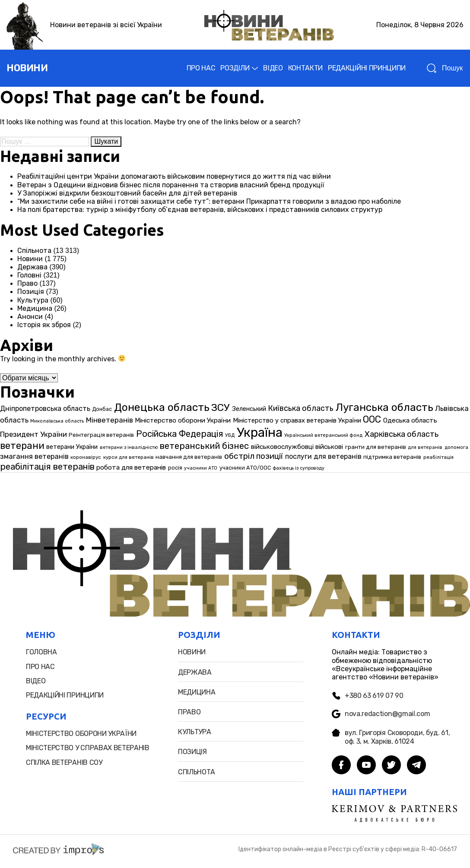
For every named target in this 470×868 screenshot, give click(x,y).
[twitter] (391, 766)
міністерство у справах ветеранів (88, 748)
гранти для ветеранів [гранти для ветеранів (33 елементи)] (376, 447)
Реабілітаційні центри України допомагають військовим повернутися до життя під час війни (174, 176)
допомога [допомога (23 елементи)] (456, 447)
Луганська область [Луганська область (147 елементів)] (384, 407)
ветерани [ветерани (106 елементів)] (22, 446)
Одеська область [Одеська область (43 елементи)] (410, 420)
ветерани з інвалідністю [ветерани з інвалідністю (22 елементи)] (129, 447)
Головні (29, 275)
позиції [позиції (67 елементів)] (270, 456)
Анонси (30, 317)
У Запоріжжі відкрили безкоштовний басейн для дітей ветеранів (127, 193)
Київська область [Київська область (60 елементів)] (301, 408)
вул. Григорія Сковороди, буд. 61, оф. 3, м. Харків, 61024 (391, 737)
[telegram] (416, 766)
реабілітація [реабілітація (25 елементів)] (438, 457)
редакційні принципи (65, 695)
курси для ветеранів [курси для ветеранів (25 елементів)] (129, 457)
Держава (32, 267)
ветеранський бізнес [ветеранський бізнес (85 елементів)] (204, 446)
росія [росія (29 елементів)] (175, 468)
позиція (192, 752)
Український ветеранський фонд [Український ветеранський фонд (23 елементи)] (323, 435)
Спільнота (34, 251)
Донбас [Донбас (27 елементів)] (102, 409)
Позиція (31, 292)
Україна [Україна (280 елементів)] (260, 432)
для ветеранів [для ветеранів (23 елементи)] (425, 447)
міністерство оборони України (81, 734)
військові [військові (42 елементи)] (329, 447)
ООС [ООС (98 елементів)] (372, 419)
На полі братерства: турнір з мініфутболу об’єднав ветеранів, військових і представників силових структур (200, 210)
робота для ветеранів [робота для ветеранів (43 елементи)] (131, 467)
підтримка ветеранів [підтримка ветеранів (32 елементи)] (392, 457)
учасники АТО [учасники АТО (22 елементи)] (201, 468)
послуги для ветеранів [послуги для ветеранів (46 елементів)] (323, 456)
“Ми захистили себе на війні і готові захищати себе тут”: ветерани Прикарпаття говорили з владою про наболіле (209, 201)
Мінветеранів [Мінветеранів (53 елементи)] (110, 420)
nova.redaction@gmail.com (381, 714)
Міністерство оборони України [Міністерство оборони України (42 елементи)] (183, 420)
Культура (33, 300)
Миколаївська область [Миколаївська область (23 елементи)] (57, 421)
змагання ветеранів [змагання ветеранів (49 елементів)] (34, 456)
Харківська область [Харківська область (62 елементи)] (402, 434)
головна (41, 652)
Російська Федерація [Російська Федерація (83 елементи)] (180, 434)
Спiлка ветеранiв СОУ (64, 762)
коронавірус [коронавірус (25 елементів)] (86, 457)
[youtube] (366, 766)
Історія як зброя (44, 325)
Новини (30, 259)
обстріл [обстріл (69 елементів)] (239, 456)
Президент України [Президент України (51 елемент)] (33, 434)
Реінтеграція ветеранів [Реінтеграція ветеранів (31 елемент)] (101, 435)
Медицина (35, 308)
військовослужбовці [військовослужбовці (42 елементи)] (282, 447)
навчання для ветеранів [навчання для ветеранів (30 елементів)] (189, 457)
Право (27, 283)
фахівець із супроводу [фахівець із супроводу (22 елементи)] (299, 468)
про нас (40, 667)
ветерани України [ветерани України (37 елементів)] (72, 447)
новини (27, 68)
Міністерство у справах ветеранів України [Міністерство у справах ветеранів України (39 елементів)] (297, 420)
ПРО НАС (201, 68)
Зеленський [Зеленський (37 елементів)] (249, 409)
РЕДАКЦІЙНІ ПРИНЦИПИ (367, 68)
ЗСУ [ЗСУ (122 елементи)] (221, 407)
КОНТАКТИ (305, 68)
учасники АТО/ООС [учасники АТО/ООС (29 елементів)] (245, 468)
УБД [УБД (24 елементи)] (230, 435)
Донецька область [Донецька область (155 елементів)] (162, 407)
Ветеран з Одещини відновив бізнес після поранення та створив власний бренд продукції (171, 185)
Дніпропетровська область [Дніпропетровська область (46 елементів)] (45, 409)
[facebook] (341, 766)
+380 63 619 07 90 (368, 696)
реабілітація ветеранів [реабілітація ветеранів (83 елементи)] (47, 467)
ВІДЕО (273, 68)
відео (36, 681)
